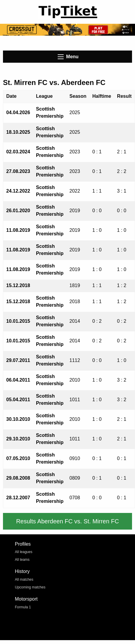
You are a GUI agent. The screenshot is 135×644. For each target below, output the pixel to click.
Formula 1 (23, 607)
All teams (22, 560)
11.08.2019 (18, 230)
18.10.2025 (18, 132)
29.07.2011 (18, 360)
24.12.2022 (18, 191)
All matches (24, 580)
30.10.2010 (18, 419)
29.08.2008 (18, 478)
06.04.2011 (18, 380)
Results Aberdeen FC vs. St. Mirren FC (67, 521)
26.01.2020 (18, 211)
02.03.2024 (18, 152)
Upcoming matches (30, 587)
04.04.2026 (18, 112)
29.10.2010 (18, 439)
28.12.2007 (18, 498)
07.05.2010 (18, 458)
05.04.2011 (18, 400)
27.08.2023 (18, 171)
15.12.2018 (18, 285)
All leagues (24, 552)
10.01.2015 (18, 321)
